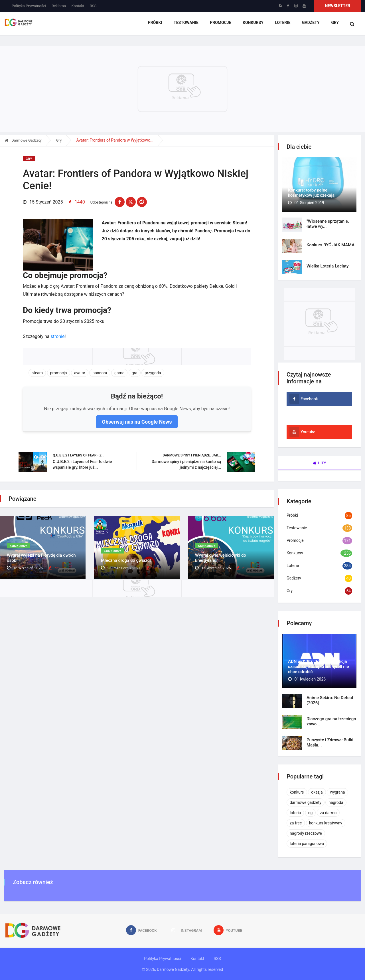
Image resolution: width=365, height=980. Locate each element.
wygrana (337, 792)
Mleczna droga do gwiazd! (126, 560)
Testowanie (186, 24)
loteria (295, 813)
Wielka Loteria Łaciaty (328, 266)
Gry (334, 24)
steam (37, 371)
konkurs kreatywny (326, 823)
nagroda (336, 802)
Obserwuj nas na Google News (137, 420)
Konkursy (253, 24)
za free (296, 823)
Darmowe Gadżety (23, 140)
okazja (317, 792)
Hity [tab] (320, 463)
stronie (57, 334)
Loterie (282, 24)
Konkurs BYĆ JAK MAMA (330, 245)
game (119, 371)
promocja (59, 371)
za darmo (328, 813)
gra (135, 371)
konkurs (297, 792)
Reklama (59, 6)
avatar (80, 371)
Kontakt (78, 6)
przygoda (153, 371)
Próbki (155, 24)
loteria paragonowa (307, 844)
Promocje (220, 24)
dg (311, 813)
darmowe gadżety (306, 802)
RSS (93, 6)
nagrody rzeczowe (306, 833)
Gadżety (310, 24)
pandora (100, 371)
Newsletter (337, 6)
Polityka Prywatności (29, 6)
